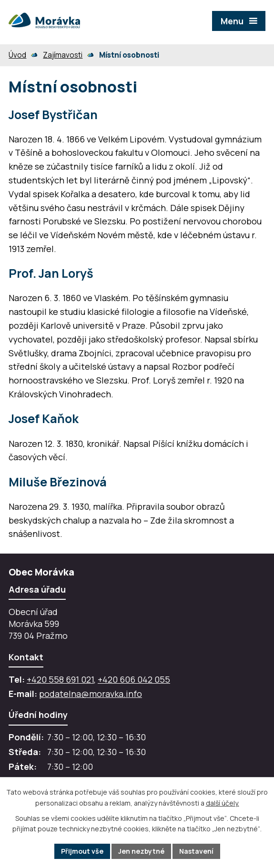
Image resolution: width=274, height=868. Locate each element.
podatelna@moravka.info (91, 694)
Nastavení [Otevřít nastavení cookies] (196, 851)
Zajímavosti (63, 55)
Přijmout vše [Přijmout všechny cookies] (82, 851)
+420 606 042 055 (134, 679)
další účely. (223, 803)
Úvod (17, 55)
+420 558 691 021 (60, 679)
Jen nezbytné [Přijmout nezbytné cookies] (141, 851)
